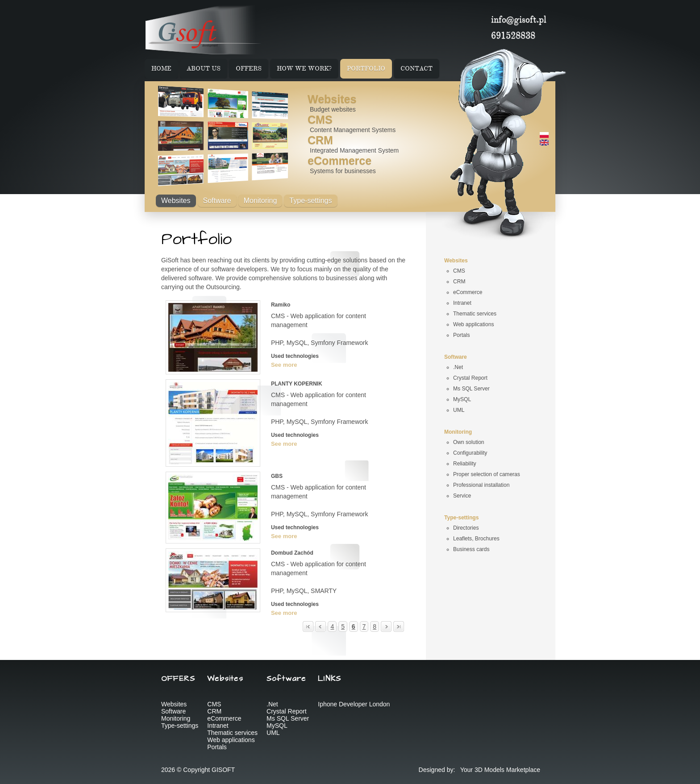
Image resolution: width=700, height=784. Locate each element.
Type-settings (310, 201)
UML (273, 733)
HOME (161, 69)
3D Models (490, 770)
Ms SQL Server (288, 718)
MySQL (277, 726)
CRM (320, 140)
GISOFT (223, 770)
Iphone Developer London (354, 704)
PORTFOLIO (366, 69)
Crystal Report (286, 711)
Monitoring (260, 201)
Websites (332, 99)
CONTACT (417, 69)
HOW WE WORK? (304, 69)
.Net (272, 704)
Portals (217, 747)
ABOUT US (204, 69)
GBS (277, 476)
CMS (320, 120)
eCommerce (340, 161)
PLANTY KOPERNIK (297, 384)
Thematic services (232, 733)
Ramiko (281, 305)
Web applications (231, 740)
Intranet (218, 726)
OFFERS (249, 69)
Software (217, 201)
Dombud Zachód (292, 553)
